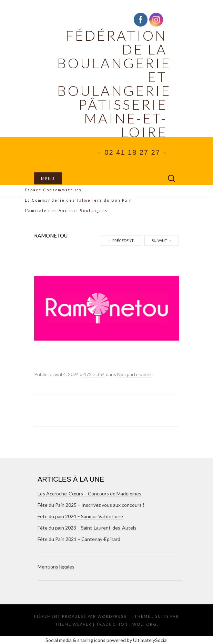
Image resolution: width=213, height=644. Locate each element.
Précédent (121, 240)
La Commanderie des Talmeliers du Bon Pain (79, 200)
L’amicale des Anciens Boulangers (66, 210)
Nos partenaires (134, 374)
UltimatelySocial (150, 640)
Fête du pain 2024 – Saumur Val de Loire (80, 516)
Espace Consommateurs (53, 190)
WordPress (112, 616)
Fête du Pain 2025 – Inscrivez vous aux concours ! (91, 505)
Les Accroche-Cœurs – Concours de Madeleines (89, 494)
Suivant (162, 240)
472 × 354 (94, 374)
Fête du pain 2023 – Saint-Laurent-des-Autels (87, 528)
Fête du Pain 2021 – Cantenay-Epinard (79, 539)
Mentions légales (56, 567)
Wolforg (145, 624)
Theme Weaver (73, 624)
